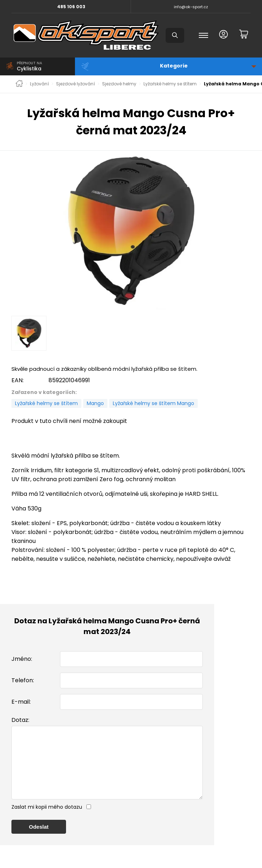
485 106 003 (71, 7)
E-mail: (21, 702)
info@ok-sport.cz (191, 7)
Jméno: (22, 659)
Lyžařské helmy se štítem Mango (153, 403)
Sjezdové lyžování (75, 84)
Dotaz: (20, 720)
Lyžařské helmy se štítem (170, 84)
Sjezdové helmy (119, 84)
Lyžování (39, 84)
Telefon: (23, 680)
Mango (95, 403)
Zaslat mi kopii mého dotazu (47, 821)
